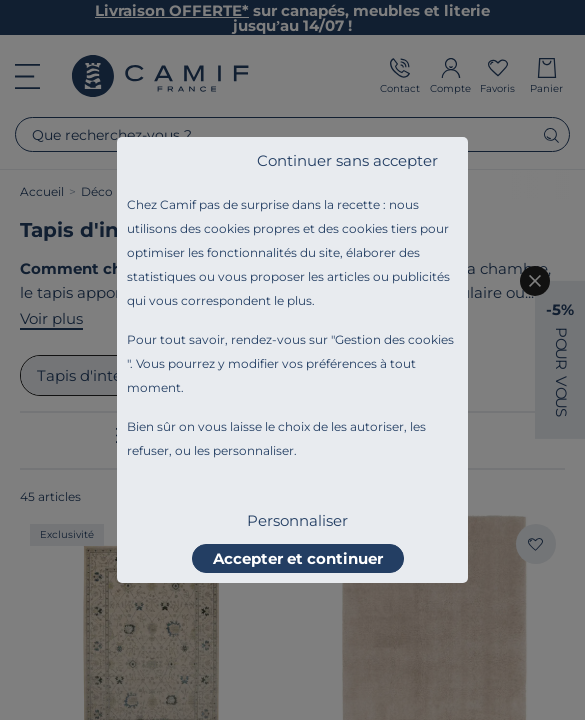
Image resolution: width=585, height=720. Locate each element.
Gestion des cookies (394, 339)
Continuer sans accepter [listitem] (347, 160)
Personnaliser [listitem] (297, 520)
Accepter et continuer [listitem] (298, 558)
